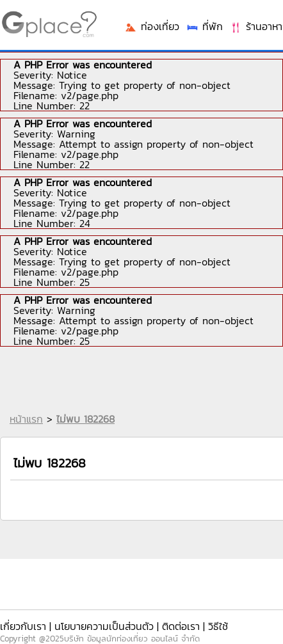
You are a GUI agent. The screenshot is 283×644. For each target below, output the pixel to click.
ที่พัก (204, 26)
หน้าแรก (26, 419)
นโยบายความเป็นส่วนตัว (104, 626)
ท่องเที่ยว (152, 26)
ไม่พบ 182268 (85, 419)
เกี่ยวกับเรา (23, 626)
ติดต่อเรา (181, 626)
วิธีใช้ (218, 626)
